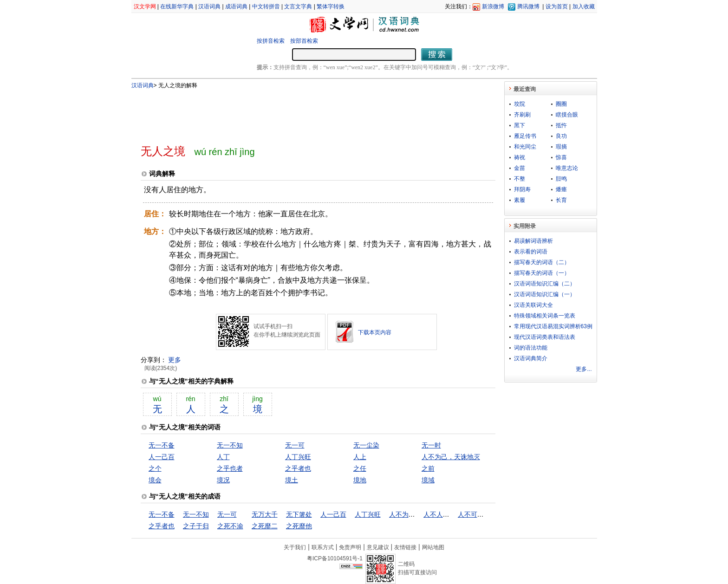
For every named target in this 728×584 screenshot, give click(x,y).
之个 (155, 468)
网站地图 (433, 547)
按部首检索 (304, 41)
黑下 (520, 125)
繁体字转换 (331, 6)
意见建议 (378, 547)
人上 (360, 457)
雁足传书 (525, 136)
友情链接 (405, 547)
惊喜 (561, 157)
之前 (428, 468)
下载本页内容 (375, 332)
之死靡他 (299, 526)
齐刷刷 (522, 115)
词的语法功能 (531, 348)
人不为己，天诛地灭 (451, 457)
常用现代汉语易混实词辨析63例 (553, 326)
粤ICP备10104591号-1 (335, 558)
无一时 (431, 445)
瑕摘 (561, 147)
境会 (155, 480)
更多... (584, 369)
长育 (561, 200)
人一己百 (162, 457)
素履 (520, 200)
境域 (428, 480)
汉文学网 (145, 6)
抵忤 (561, 125)
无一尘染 (366, 445)
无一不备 (162, 445)
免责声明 (350, 547)
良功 (561, 136)
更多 (175, 360)
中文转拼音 (266, 6)
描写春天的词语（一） (542, 273)
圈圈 (561, 104)
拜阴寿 (522, 189)
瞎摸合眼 (567, 115)
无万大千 (265, 514)
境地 (360, 480)
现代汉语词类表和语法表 (545, 337)
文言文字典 (298, 6)
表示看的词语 (531, 252)
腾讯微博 (528, 6)
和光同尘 (525, 147)
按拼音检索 (271, 41)
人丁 (223, 457)
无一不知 (230, 445)
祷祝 (520, 157)
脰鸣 (561, 179)
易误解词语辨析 (533, 241)
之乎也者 (230, 468)
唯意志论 (567, 168)
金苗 (520, 168)
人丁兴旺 (298, 457)
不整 (520, 179)
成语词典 (236, 6)
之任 (360, 468)
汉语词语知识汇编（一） (545, 294)
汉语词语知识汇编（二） (545, 284)
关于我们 (295, 547)
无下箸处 (299, 514)
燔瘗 (561, 189)
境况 (223, 480)
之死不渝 (230, 526)
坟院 (520, 104)
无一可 (295, 445)
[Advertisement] (303, 113)
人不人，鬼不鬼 (446, 514)
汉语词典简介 (531, 358)
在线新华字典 (177, 6)
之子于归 (196, 526)
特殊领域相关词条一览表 (545, 316)
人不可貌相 (474, 514)
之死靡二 (265, 526)
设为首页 (557, 6)
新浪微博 (493, 6)
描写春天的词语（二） (542, 262)
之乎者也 (298, 468)
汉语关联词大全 (533, 305)
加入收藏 (584, 6)
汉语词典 (209, 6)
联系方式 (323, 547)
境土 (292, 480)
